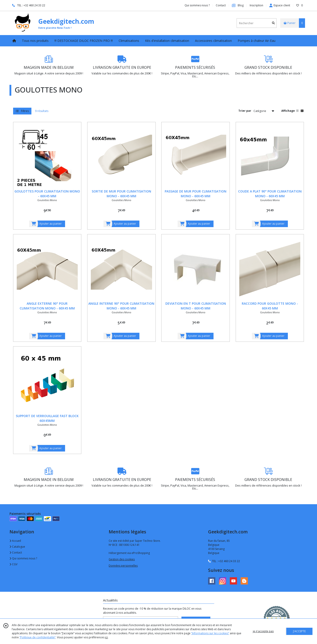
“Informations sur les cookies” (210, 633)
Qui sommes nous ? (23, 558)
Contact (221, 5)
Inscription (256, 5)
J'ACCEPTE (299, 631)
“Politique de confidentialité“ (38, 637)
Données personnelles (123, 566)
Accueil (15, 541)
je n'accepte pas (263, 631)
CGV (13, 564)
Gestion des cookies (122, 559)
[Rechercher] (273, 23)
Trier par (245, 111)
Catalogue (17, 547)
